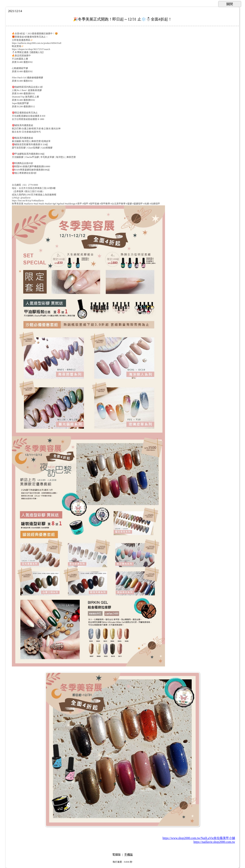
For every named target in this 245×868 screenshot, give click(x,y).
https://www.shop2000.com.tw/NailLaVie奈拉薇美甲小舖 (199, 838)
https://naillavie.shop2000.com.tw (214, 842)
